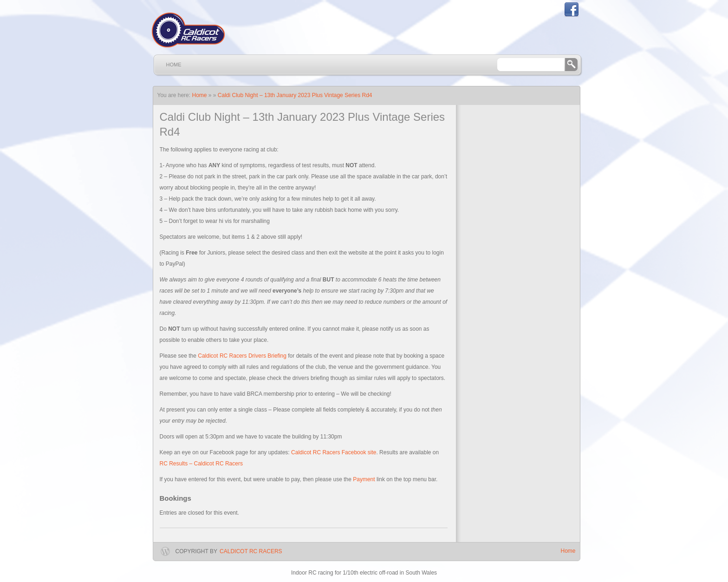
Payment (364, 479)
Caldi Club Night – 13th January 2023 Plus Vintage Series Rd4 (295, 95)
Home (174, 65)
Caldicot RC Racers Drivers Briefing (242, 356)
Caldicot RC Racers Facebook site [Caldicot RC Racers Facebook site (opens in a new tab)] (334, 452)
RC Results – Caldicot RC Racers (201, 464)
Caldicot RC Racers (251, 551)
